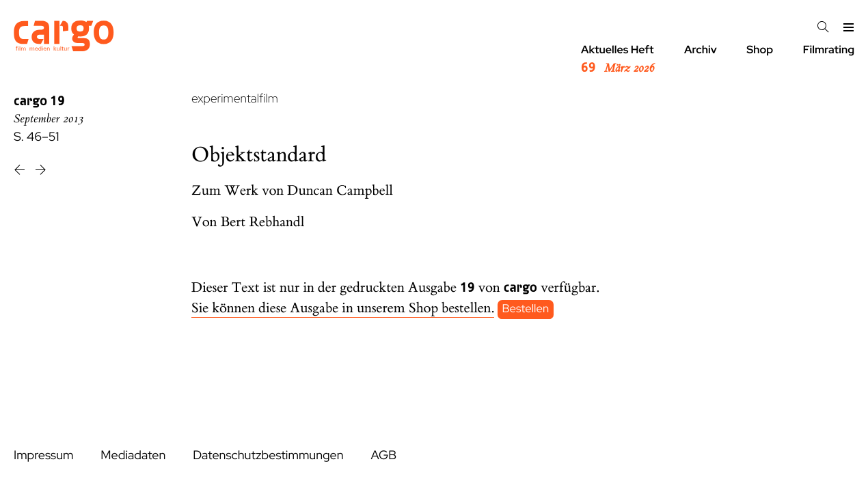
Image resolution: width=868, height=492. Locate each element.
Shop (760, 50)
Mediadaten (133, 455)
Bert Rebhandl (263, 222)
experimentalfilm (235, 99)
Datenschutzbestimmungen (268, 455)
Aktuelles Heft (618, 59)
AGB (383, 455)
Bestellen (526, 309)
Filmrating (829, 50)
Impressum (43, 455)
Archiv (701, 50)
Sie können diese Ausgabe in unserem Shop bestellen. (343, 309)
